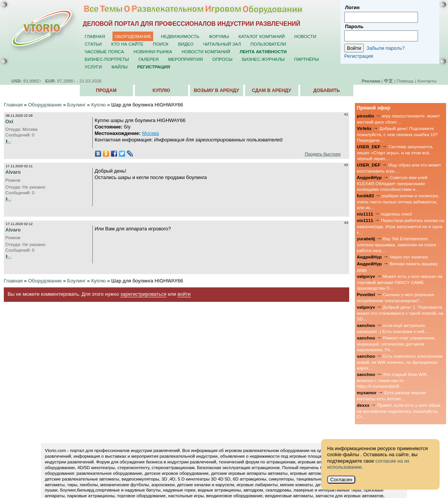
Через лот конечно (409, 257)
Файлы (120, 67)
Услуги (93, 67)
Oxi (9, 121)
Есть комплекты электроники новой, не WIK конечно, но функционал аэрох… (400, 362)
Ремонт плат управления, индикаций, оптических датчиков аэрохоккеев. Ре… (396, 344)
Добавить (327, 90)
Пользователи (268, 44)
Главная (95, 36)
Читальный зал (222, 44)
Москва (150, 133)
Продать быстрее (323, 154)
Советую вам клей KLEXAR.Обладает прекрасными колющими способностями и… (392, 183)
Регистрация (359, 56)
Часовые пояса (104, 52)
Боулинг (77, 105)
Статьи (93, 44)
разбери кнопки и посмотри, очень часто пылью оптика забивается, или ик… (398, 201)
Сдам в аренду (271, 90)
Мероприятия (186, 59)
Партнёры (306, 59)
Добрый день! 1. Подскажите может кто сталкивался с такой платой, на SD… (400, 313)
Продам (106, 90)
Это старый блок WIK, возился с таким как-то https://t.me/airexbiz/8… (393, 380)
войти (184, 294)
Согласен (341, 480)
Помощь (405, 81)
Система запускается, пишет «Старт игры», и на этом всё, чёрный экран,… (395, 152)
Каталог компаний (262, 36)
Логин (352, 7)
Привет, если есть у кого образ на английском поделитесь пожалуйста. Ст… (399, 411)
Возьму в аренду (216, 90)
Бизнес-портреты (107, 59)
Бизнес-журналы (263, 59)
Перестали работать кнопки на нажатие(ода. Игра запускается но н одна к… (401, 226)
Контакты (427, 81)
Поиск (161, 44)
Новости (305, 36)
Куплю (161, 90)
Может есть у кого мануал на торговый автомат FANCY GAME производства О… (400, 282)
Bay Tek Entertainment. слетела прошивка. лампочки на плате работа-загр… (397, 244)
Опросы (222, 59)
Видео (186, 44)
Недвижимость (180, 36)
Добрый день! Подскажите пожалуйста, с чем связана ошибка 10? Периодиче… (397, 134)
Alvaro (13, 172)
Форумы (219, 36)
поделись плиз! (396, 214)
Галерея (148, 59)
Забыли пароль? (386, 48)
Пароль (354, 26)
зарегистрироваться (143, 294)
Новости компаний (206, 52)
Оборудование (133, 36)
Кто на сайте (127, 44)
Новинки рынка (153, 52)
